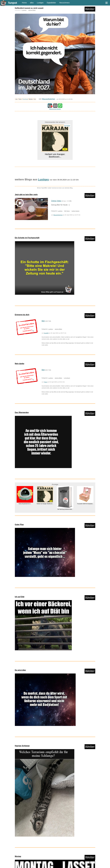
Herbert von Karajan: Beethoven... (55, 155)
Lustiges (40, 3)
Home (24, 3)
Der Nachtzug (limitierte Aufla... (65, 509)
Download (25, 99)
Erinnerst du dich (22, 315)
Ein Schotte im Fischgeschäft (27, 238)
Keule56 (46, 333)
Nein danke (20, 364)
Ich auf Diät (20, 597)
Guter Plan (19, 525)
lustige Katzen (75, 211)
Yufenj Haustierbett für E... (25, 504)
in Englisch (67, 378)
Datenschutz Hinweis (55, 109)
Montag (18, 856)
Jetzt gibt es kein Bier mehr (26, 195)
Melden (31, 99)
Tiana (45, 382)
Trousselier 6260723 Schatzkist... (85, 504)
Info (35, 99)
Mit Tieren (67, 211)
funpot (13, 3)
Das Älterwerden (22, 412)
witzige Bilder (32, 10)
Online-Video (56, 201)
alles (32, 3)
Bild (43, 321)
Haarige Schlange (22, 746)
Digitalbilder (51, 3)
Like (16, 99)
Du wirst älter (20, 670)
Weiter (90, 9)
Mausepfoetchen (49, 99)
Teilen (20, 99)
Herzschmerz (64, 3)
